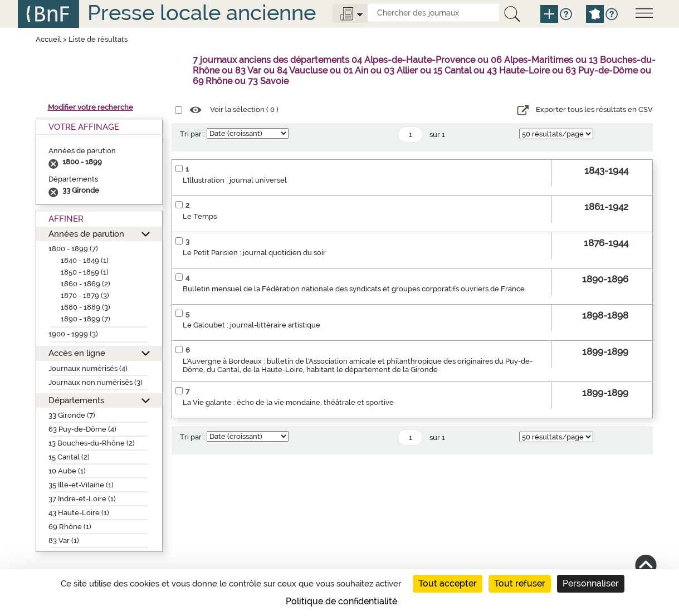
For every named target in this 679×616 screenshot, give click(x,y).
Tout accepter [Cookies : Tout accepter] (448, 583)
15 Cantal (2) (69, 457)
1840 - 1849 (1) (85, 260)
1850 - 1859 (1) (85, 272)
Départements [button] (76, 400)
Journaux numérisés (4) (88, 368)
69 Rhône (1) (70, 527)
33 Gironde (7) (72, 415)
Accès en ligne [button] (77, 353)
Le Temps (200, 216)
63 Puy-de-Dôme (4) (82, 429)
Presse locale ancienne (202, 13)
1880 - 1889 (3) (86, 307)
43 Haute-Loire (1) (79, 513)
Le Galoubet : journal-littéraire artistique (251, 325)
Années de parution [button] (86, 234)
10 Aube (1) (67, 471)
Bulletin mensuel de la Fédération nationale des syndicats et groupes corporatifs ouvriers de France (354, 289)
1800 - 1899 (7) (73, 249)
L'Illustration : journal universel (235, 180)
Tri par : (192, 134)
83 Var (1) (64, 541)
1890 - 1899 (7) (86, 319)
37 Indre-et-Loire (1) (82, 499)
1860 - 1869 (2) (86, 284)
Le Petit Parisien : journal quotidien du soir (254, 253)
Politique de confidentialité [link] (341, 601)
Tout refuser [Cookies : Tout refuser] (520, 583)
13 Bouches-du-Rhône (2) (92, 443)
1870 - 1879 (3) (85, 295)
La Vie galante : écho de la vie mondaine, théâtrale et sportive (288, 402)
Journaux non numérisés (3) (96, 382)
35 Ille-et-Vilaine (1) (81, 485)
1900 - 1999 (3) (73, 334)
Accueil (48, 39)
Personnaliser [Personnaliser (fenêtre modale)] (591, 583)
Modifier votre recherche (91, 107)
